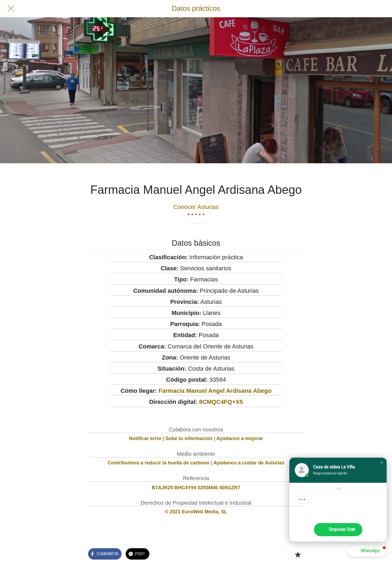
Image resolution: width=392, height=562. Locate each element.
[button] (382, 463)
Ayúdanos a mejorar (240, 438)
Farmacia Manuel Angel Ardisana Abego (215, 391)
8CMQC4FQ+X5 (221, 402)
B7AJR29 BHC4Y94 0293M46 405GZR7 (196, 488)
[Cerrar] (11, 9)
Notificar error (145, 438)
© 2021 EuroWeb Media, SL (196, 512)
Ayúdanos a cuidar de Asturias (249, 463)
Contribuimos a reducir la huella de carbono (158, 463)
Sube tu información (189, 438)
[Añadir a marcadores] (298, 554)
